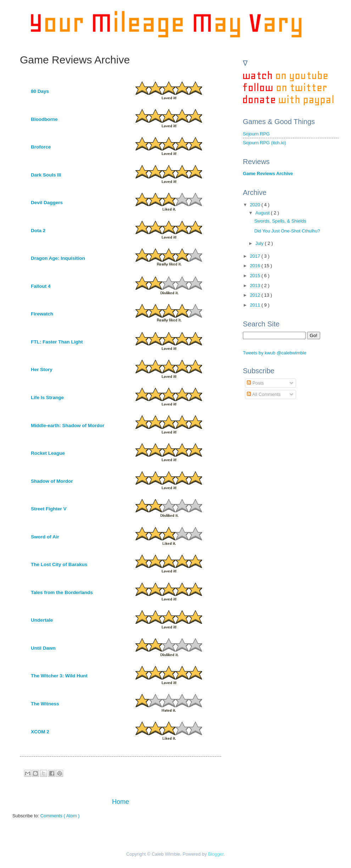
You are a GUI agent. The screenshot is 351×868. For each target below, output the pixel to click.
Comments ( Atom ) (60, 816)
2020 (256, 205)
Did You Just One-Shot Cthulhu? (287, 231)
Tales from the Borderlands (62, 592)
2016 (256, 266)
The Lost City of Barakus (59, 564)
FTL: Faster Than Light (57, 342)
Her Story (42, 369)
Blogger (216, 854)
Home (121, 802)
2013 (256, 285)
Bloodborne (44, 119)
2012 (256, 295)
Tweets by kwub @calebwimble (275, 353)
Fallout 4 (41, 286)
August (263, 213)
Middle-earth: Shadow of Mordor (68, 425)
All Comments (264, 394)
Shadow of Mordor (52, 481)
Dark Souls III (46, 175)
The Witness (45, 704)
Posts (255, 383)
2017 (256, 256)
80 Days (40, 91)
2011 (256, 305)
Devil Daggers (47, 203)
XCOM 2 (40, 732)
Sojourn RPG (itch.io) (264, 143)
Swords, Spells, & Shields (280, 221)
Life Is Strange (47, 397)
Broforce (41, 147)
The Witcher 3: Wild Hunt (59, 676)
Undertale (42, 620)
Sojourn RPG (256, 134)
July (260, 243)
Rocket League (48, 453)
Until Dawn (43, 648)
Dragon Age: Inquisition (58, 258)
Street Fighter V (49, 509)
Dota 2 (38, 231)
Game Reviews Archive (268, 173)
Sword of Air (45, 537)
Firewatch (42, 314)
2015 (256, 276)
